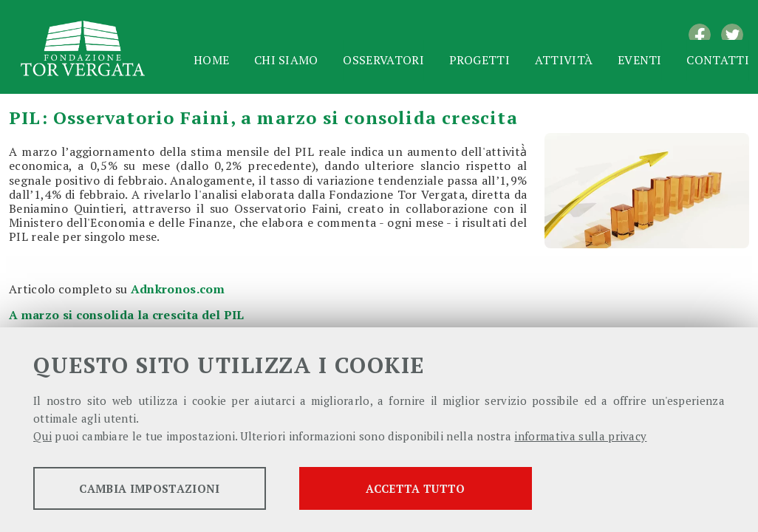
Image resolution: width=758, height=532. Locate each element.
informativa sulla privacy (580, 436)
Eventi (640, 60)
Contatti (718, 60)
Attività (564, 60)
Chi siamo (286, 60)
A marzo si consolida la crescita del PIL (127, 315)
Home (211, 60)
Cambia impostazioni (149, 488)
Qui (42, 436)
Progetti (480, 60)
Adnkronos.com (178, 289)
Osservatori (383, 60)
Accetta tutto (415, 488)
